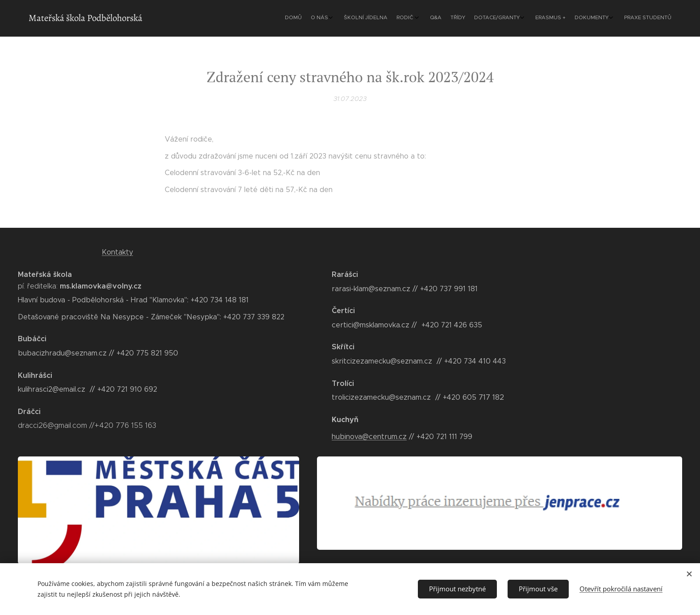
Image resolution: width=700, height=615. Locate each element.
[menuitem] (565, 18)
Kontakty (117, 252)
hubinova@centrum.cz (369, 436)
